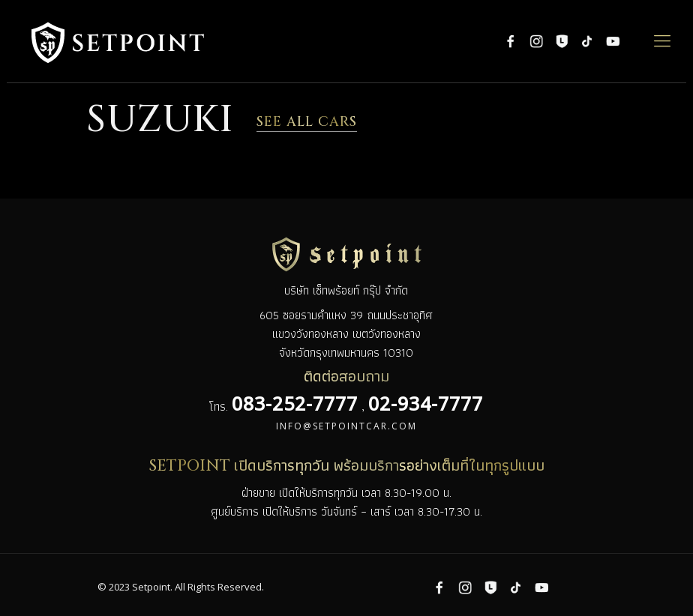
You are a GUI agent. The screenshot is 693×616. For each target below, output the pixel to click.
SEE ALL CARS (307, 122)
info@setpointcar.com (346, 426)
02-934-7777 (426, 403)
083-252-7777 (295, 403)
